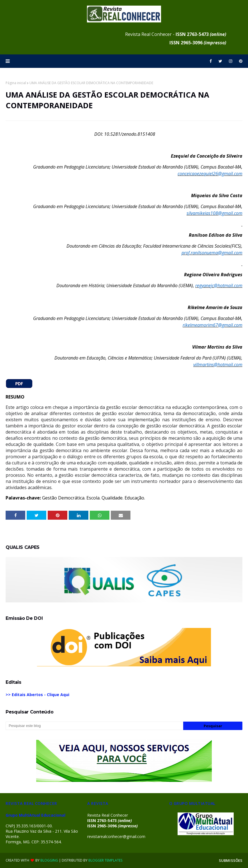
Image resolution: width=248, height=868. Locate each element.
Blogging (49, 860)
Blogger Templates (105, 860)
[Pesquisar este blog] (94, 726)
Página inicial (16, 83)
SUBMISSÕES (231, 860)
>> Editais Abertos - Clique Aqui (37, 695)
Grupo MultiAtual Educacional (35, 815)
